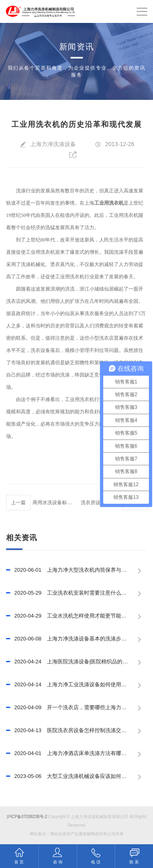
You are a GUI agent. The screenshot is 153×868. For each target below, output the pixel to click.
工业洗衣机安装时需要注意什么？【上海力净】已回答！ (76, 593)
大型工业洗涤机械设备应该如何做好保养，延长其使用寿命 (76, 776)
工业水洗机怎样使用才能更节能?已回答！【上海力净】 (76, 616)
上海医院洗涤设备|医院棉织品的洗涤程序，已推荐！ (76, 662)
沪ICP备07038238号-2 (27, 817)
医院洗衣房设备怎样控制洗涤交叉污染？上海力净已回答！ (76, 730)
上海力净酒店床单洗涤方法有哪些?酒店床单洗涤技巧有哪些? (76, 753)
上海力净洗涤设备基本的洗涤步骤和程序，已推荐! (76, 639)
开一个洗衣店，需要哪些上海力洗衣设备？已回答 (76, 708)
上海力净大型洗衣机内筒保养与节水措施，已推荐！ (76, 570)
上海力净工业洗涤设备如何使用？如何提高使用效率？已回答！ (76, 685)
